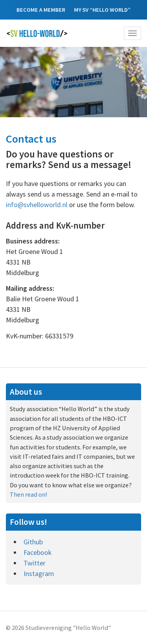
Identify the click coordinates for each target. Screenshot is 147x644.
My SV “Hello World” (102, 10)
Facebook (38, 552)
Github (33, 542)
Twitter (34, 563)
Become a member (41, 10)
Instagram (39, 573)
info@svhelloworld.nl (37, 205)
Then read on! (28, 494)
